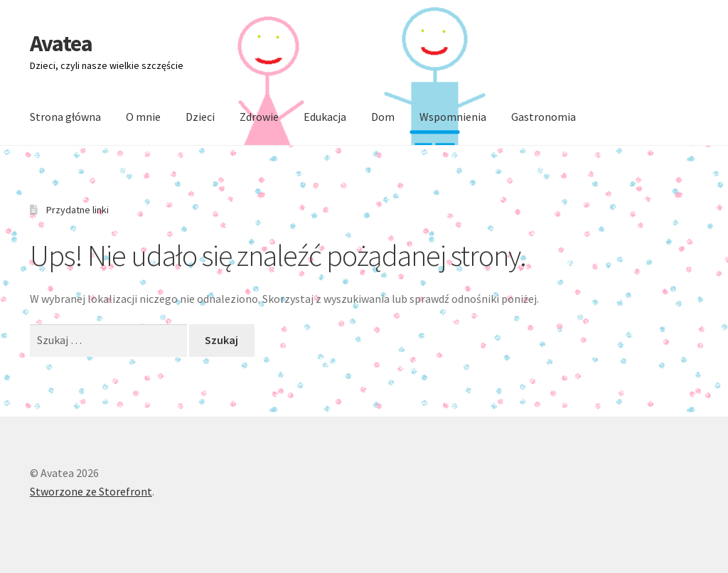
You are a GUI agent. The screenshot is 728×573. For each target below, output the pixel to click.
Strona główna (65, 117)
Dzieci (200, 117)
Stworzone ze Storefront (91, 491)
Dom (383, 117)
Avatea (61, 43)
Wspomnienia (453, 117)
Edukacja (325, 117)
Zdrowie (259, 117)
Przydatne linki (77, 210)
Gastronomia (544, 117)
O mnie (143, 117)
